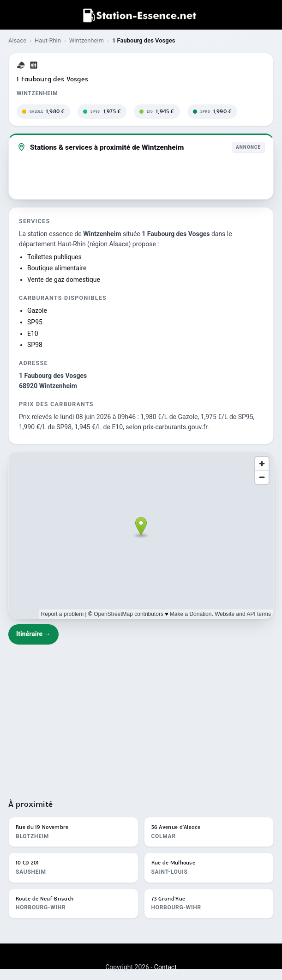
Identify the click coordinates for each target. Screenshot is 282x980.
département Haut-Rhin (52, 244)
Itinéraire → (33, 634)
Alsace (17, 40)
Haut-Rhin (48, 40)
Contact (165, 967)
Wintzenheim (87, 40)
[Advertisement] (141, 718)
